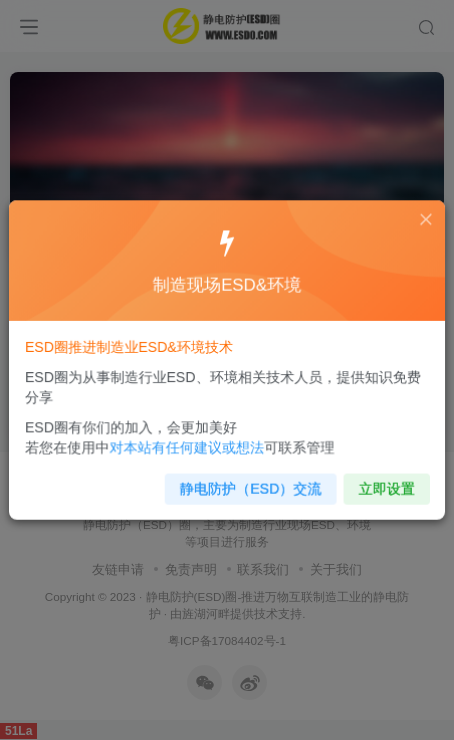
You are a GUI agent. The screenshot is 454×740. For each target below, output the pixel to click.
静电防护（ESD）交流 (250, 481)
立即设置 (378, 481)
